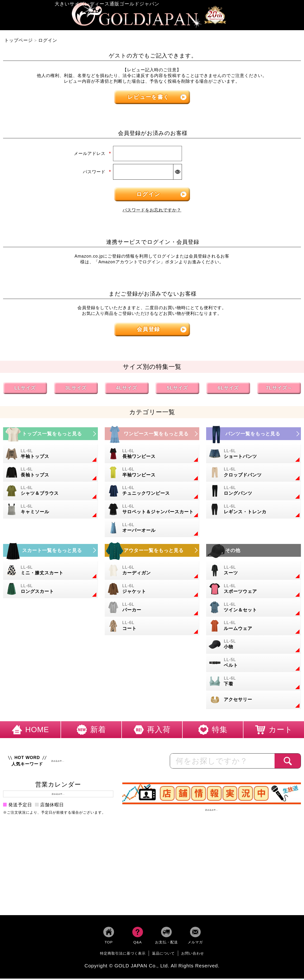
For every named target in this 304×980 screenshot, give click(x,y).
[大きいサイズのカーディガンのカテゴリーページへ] (152, 572)
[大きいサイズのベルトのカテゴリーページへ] (254, 664)
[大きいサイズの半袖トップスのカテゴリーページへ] (50, 456)
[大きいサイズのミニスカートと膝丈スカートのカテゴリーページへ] (50, 572)
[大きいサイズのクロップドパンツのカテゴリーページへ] (254, 474)
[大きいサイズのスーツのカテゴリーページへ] (254, 572)
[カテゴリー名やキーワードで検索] (222, 763)
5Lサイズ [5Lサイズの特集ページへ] (177, 389)
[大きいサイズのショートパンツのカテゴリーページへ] (254, 456)
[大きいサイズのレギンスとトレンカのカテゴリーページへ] (254, 511)
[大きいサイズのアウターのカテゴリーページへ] (152, 552)
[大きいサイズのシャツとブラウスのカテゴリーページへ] (50, 492)
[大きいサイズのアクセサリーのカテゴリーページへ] (254, 701)
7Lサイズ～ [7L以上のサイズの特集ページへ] (279, 389)
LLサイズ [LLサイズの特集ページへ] (25, 389)
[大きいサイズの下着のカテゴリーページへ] (254, 683)
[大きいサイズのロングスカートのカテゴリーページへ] (50, 591)
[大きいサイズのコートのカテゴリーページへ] (152, 628)
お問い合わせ (193, 955)
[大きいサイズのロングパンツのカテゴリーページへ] (254, 492)
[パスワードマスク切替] (177, 173)
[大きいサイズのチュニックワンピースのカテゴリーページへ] (152, 492)
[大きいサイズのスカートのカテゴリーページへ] (50, 552)
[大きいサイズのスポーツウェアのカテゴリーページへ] (254, 591)
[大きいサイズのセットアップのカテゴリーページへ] (254, 609)
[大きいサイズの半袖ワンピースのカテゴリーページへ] (152, 474)
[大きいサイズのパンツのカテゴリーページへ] (254, 435)
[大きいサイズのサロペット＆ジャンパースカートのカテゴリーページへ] (152, 511)
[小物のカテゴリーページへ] (254, 646)
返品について (163, 955)
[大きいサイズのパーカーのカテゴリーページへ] (152, 609)
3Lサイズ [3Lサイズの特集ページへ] (76, 389)
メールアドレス (93, 155)
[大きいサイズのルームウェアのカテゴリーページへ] (254, 628)
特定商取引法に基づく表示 (123, 955)
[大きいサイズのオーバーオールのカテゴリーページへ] (152, 529)
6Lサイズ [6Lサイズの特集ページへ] (228, 389)
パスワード (97, 173)
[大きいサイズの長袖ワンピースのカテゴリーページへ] (152, 456)
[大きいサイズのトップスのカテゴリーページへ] (50, 435)
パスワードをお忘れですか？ (152, 212)
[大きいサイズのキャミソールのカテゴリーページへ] (50, 511)
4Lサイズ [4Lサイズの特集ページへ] (127, 389)
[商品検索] (288, 763)
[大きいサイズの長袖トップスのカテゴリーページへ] (50, 474)
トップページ (19, 42)
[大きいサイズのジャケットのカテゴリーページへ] (152, 591)
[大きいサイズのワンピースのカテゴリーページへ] (152, 435)
